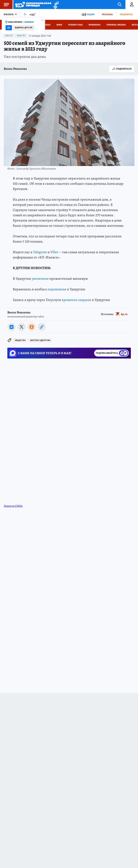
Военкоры (95, 25)
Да (9, 28)
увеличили (40, 279)
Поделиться (122, 69)
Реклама (107, 14)
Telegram (40, 252)
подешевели (57, 289)
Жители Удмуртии (40, 340)
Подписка (126, 14)
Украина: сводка (116, 25)
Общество (21, 36)
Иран (59, 25)
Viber (54, 252)
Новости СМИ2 (13, 506)
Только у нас (75, 25)
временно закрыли (77, 300)
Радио (91, 14)
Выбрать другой (24, 28)
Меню (4, 5)
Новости (9, 36)
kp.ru (124, 314)
